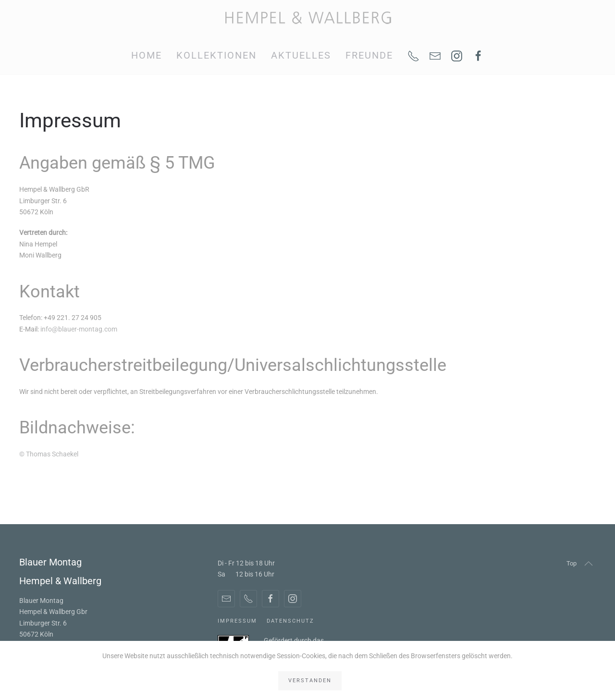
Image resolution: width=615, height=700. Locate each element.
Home (147, 55)
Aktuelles (301, 55)
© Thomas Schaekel (49, 454)
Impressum (237, 621)
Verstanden (310, 681)
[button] (589, 564)
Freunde (369, 55)
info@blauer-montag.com (79, 329)
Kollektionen (216, 55)
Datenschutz (290, 621)
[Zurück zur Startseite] (308, 18)
